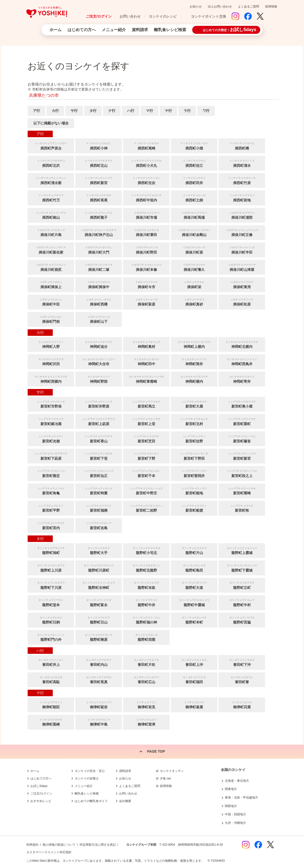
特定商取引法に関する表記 (98, 845)
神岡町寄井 (242, 379)
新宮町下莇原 (51, 456)
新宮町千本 (146, 473)
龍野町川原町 (99, 568)
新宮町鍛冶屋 (51, 421)
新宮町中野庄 (146, 491)
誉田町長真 (99, 680)
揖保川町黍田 (146, 232)
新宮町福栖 (99, 508)
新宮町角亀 (51, 491)
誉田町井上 (51, 662)
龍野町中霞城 (194, 602)
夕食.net (165, 778)
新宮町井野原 (99, 404)
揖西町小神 (99, 146)
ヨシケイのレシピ (163, 16)
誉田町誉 (242, 680)
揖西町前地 (242, 198)
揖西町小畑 (194, 146)
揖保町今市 (146, 284)
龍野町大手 (99, 550)
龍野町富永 (99, 602)
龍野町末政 (146, 585)
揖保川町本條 (146, 267)
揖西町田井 (194, 180)
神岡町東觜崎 (146, 379)
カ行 (55, 111)
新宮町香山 (99, 439)
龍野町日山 (99, 620)
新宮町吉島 (99, 525)
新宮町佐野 (194, 439)
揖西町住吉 (146, 180)
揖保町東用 (242, 284)
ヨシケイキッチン (172, 771)
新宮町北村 (194, 421)
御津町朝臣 (51, 705)
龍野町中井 (146, 602)
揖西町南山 (51, 215)
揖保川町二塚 (99, 267)
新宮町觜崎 (242, 491)
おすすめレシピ (41, 801)
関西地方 (231, 806)
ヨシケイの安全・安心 (90, 771)
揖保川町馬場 (194, 215)
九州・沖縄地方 (235, 823)
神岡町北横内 (242, 344)
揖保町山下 (99, 319)
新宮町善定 (51, 473)
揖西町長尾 (99, 198)
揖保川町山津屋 (242, 267)
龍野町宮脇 (242, 620)
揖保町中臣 (51, 302)
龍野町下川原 (51, 585)
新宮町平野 (51, 508)
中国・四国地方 (235, 814)
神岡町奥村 (146, 344)
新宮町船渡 (194, 508)
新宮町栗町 (242, 421)
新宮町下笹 (99, 456)
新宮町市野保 (51, 404)
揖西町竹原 (242, 180)
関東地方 (231, 789)
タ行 (93, 111)
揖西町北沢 (51, 163)
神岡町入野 (51, 344)
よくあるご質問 (248, 7)
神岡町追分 (99, 344)
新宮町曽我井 (194, 473)
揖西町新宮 (99, 180)
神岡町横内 (194, 379)
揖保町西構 (99, 302)
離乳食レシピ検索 (170, 30)
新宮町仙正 (99, 473)
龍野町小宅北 (146, 550)
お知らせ (196, 7)
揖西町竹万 (51, 198)
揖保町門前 (51, 319)
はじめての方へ (82, 30)
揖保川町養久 (194, 267)
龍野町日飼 (51, 620)
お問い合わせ (130, 16)
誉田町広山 (146, 680)
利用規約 (32, 845)
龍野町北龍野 (146, 568)
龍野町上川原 (51, 568)
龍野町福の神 (146, 620)
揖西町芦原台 (51, 146)
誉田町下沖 (242, 662)
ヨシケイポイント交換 (209, 16)
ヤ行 (168, 111)
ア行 (36, 111)
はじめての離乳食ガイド (91, 801)
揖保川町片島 (51, 232)
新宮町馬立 (146, 404)
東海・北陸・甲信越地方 (241, 798)
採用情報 (271, 7)
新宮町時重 (99, 491)
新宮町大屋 (194, 404)
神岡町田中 (146, 362)
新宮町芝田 (146, 439)
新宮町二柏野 (146, 508)
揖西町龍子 (99, 215)
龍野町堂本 (51, 602)
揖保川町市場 (146, 215)
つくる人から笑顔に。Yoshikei (47, 12)
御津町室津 (146, 722)
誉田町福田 (194, 680)
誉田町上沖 (194, 662)
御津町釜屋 (194, 705)
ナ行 (112, 111)
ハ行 (131, 111)
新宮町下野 (146, 456)
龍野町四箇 (146, 637)
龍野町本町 (194, 620)
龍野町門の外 (51, 637)
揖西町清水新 (51, 180)
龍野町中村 (242, 602)
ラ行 (187, 111)
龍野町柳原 (99, 637)
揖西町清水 (242, 163)
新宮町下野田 (194, 456)
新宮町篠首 (242, 439)
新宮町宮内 (51, 525)
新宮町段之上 (242, 473)
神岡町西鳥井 (242, 362)
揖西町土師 (194, 198)
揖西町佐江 (194, 163)
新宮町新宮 (242, 456)
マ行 (149, 111)
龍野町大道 (194, 585)
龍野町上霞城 (242, 550)
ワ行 (206, 111)
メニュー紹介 (114, 30)
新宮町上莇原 (99, 421)
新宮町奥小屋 (242, 404)
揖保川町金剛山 (194, 232)
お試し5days (39, 786)
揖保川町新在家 (51, 250)
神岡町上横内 (194, 344)
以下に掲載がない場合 (51, 123)
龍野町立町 (242, 585)
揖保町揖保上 (51, 284)
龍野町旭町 (51, 550)
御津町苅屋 (242, 705)
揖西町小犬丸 (146, 163)
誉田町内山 (99, 662)
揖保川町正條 (242, 232)
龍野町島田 (194, 568)
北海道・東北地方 (237, 781)
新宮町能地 (194, 491)
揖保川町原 (194, 250)
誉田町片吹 (146, 662)
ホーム (56, 30)
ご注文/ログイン (99, 16)
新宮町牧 (242, 508)
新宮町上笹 (146, 421)
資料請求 (140, 30)
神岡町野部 (99, 379)
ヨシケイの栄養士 (87, 778)
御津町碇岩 (99, 705)
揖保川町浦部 (242, 215)
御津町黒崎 (51, 722)
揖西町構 (242, 146)
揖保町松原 (242, 302)
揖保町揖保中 (99, 284)
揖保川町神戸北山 (99, 232)
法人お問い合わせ (220, 7)
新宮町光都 (51, 439)
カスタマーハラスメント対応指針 (49, 852)
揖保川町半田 (242, 250)
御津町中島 (99, 722)
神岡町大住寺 (99, 362)
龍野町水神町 (99, 585)
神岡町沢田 (51, 362)
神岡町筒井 (194, 362)
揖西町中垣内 (146, 198)
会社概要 (125, 801)
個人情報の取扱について (59, 845)
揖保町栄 (194, 284)
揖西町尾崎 (146, 146)
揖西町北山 (99, 163)
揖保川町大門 (99, 250)
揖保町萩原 (146, 302)
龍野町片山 (194, 550)
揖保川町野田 (146, 250)
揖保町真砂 (194, 302)
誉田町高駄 (51, 680)
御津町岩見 (146, 705)
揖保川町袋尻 (51, 267)
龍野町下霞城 (242, 568)
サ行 (74, 111)
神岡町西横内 (51, 379)
